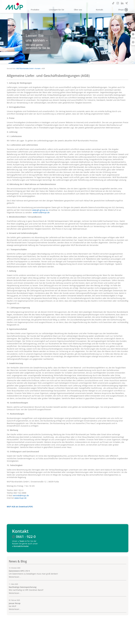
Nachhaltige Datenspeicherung (23, 587)
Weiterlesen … (15, 577)
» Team (21, 541)
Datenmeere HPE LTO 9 (19, 571)
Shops (121, 10)
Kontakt (100, 10)
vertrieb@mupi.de (21, 496)
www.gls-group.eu (40, 210)
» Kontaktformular (20, 546)
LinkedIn (122, 3)
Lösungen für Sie (57, 10)
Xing (127, 3)
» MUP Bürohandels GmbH (25, 68)
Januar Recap (15, 603)
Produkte (35, 10)
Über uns (78, 10)
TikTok (113, 3)
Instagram (118, 3)
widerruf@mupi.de (41, 213)
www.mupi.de (20, 498)
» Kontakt (37, 68)
